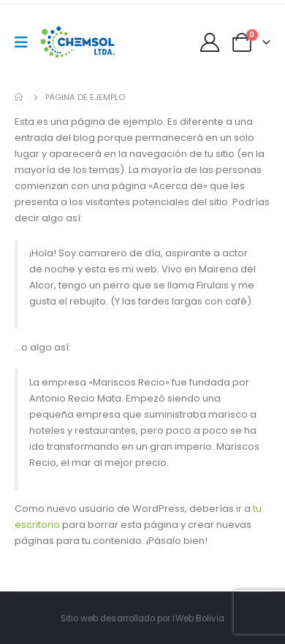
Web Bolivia (200, 618)
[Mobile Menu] (26, 42)
